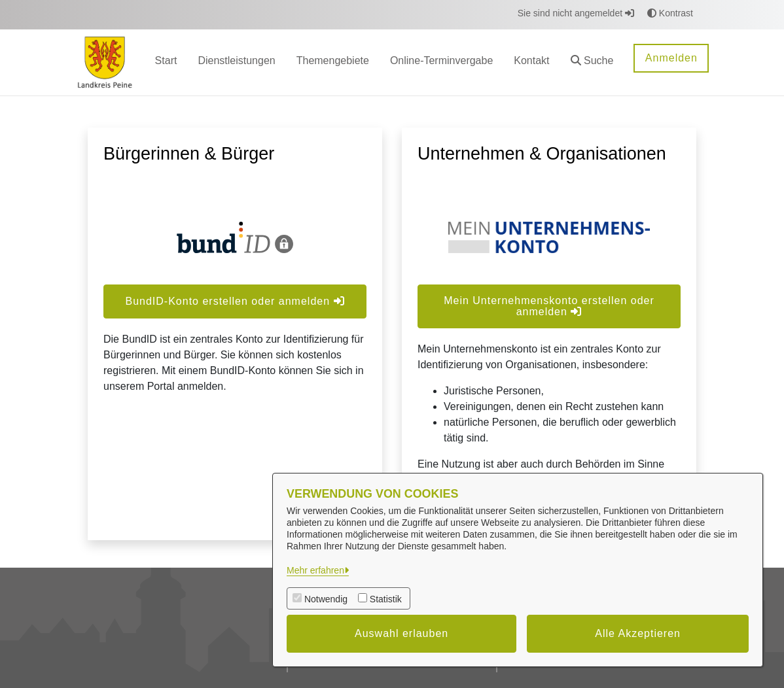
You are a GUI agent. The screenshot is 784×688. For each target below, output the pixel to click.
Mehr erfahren (315, 570)
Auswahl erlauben (401, 633)
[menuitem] (166, 62)
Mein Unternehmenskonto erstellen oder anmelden (549, 306)
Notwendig (326, 599)
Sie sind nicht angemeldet (576, 13)
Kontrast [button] (670, 13)
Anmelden (671, 58)
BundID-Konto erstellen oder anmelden (235, 301)
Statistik (386, 599)
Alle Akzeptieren (638, 633)
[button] (592, 62)
